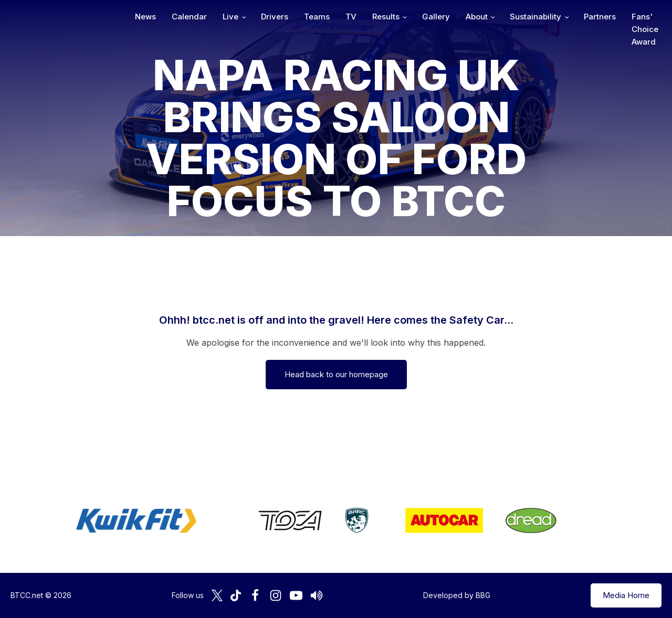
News (145, 17)
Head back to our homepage (336, 374)
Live (230, 17)
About (477, 17)
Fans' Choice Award (645, 29)
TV (351, 17)
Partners (600, 17)
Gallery (436, 17)
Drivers (275, 17)
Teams (317, 17)
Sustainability (535, 17)
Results (386, 17)
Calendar (189, 17)
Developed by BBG (457, 595)
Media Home (626, 595)
